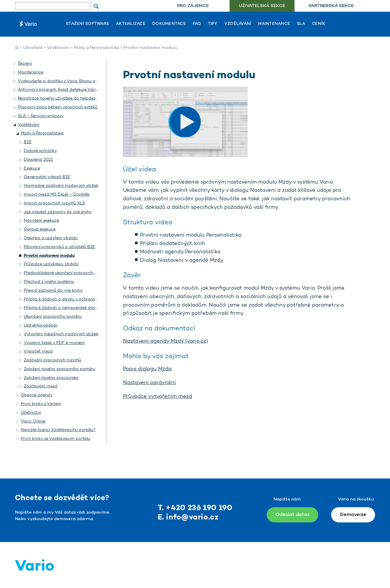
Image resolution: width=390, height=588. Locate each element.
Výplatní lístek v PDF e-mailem (54, 343)
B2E (28, 142)
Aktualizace (131, 24)
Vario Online (33, 422)
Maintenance (274, 24)
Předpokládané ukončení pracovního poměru (68, 273)
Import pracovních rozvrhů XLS (54, 203)
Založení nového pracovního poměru (59, 369)
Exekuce (32, 169)
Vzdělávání (238, 24)
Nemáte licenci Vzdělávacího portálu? (58, 430)
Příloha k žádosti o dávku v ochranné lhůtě (66, 299)
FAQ (197, 24)
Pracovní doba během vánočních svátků (58, 107)
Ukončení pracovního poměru (53, 317)
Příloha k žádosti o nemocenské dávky (62, 308)
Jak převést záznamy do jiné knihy (58, 212)
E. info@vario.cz (188, 518)
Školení (25, 64)
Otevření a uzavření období (51, 238)
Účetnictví (31, 413)
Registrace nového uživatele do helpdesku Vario (65, 99)
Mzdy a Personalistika (97, 48)
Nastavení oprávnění (149, 383)
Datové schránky (40, 151)
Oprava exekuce (40, 229)
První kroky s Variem (41, 404)
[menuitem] (193, 6)
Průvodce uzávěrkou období (51, 264)
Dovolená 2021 (38, 160)
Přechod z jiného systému (49, 282)
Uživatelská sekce (262, 6)
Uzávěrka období (41, 325)
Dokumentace (169, 24)
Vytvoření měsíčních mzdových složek (61, 334)
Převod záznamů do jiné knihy (53, 291)
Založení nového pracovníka (51, 378)
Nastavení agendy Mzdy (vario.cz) (165, 341)
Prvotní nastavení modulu (49, 256)
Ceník (319, 24)
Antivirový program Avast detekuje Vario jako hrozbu (70, 90)
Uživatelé (33, 48)
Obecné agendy (37, 395)
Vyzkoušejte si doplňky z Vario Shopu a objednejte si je (72, 81)
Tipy (213, 24)
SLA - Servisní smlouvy (41, 116)
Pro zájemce (193, 6)
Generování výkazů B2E (47, 177)
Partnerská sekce (331, 6)
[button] (15, 64)
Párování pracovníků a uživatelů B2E (59, 247)
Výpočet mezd (38, 352)
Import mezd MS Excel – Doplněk (57, 195)
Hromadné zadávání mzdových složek (61, 186)
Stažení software (88, 24)
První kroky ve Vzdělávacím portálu (55, 439)
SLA (301, 24)
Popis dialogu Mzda (147, 369)
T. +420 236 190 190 (195, 508)
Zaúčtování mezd (41, 386)
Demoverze (353, 515)
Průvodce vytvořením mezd (158, 397)
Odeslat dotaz (292, 515)
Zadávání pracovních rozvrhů (52, 360)
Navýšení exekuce (41, 221)
